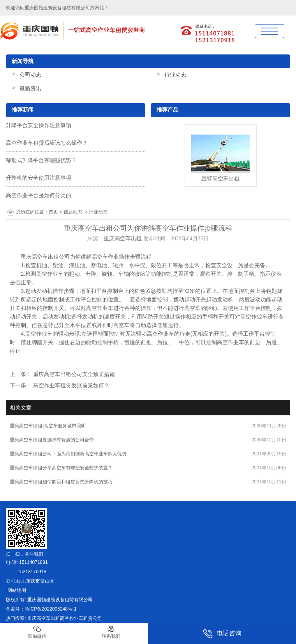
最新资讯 (30, 88)
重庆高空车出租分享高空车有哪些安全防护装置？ (61, 468)
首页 (53, 212)
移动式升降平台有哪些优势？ (41, 160)
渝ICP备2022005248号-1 (50, 609)
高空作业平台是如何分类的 (39, 195)
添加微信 (37, 632)
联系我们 (111, 632)
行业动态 (175, 75)
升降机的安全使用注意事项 (39, 178)
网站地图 (16, 590)
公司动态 (30, 75)
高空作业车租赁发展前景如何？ (70, 385)
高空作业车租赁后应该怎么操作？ (47, 143)
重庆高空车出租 (40, 257)
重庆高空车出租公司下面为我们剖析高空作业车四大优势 (68, 454)
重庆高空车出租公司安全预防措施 (73, 374)
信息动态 (73, 212)
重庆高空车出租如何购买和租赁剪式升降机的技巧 (61, 482)
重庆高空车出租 (123, 239)
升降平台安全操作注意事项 (39, 125)
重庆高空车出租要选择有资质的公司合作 (52, 440)
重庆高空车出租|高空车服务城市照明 (48, 426)
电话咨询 (222, 634)
